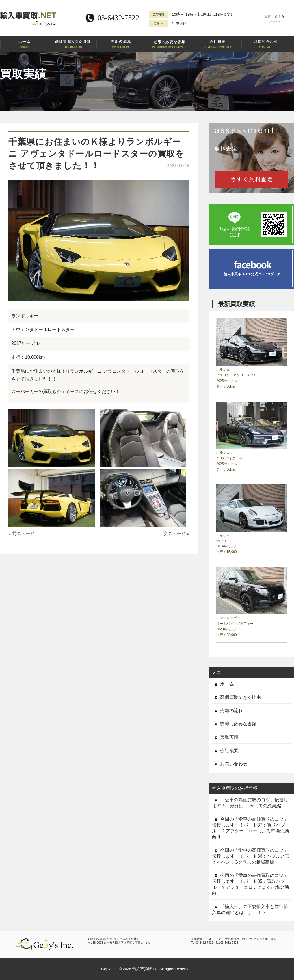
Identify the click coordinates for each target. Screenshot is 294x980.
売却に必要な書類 (234, 724)
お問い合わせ (230, 764)
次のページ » (176, 534)
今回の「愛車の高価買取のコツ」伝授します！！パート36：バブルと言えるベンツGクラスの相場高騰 (251, 856)
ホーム (223, 684)
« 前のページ (22, 534)
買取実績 (225, 737)
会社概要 (225, 751)
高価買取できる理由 (236, 697)
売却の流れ (227, 711)
